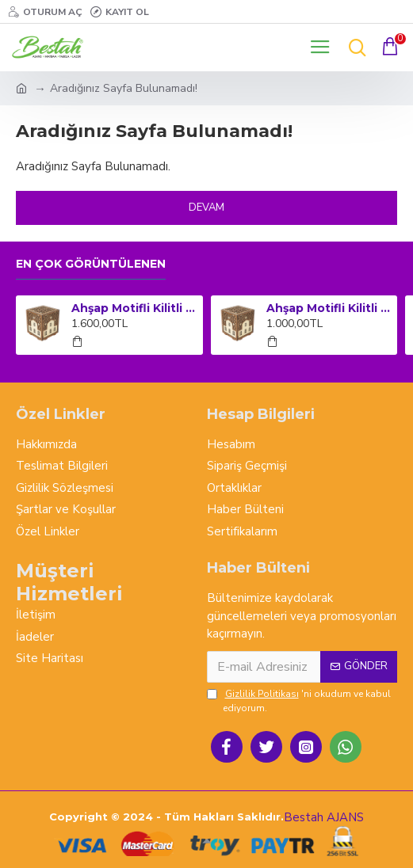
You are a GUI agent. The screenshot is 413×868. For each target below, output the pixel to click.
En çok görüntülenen (91, 264)
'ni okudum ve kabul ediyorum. (299, 700)
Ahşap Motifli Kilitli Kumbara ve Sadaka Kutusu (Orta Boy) (329, 308)
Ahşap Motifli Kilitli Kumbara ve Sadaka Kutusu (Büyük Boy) (134, 308)
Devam (206, 207)
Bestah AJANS (324, 817)
